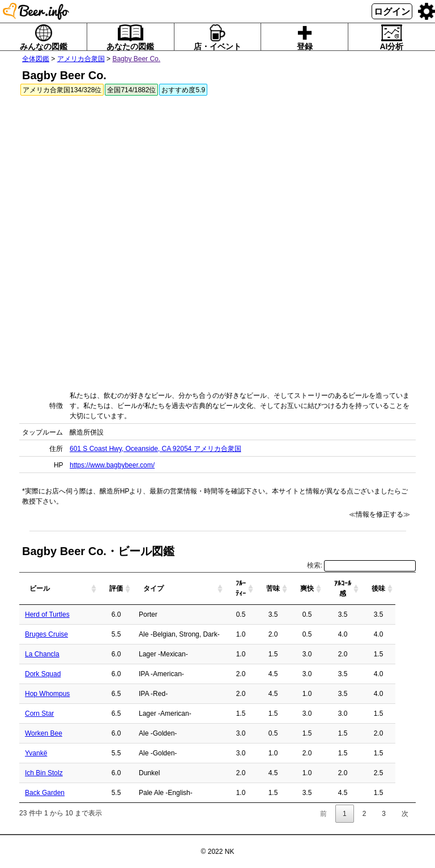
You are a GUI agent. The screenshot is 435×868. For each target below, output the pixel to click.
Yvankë (36, 753)
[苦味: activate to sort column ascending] (293, 589)
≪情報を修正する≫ (379, 514)
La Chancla (42, 654)
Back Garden (45, 793)
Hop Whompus (47, 694)
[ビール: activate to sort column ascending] (69, 589)
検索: (361, 565)
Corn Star (39, 714)
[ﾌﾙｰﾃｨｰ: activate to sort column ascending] (261, 589)
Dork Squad (43, 674)
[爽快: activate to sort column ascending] (327, 589)
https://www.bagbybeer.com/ (112, 465)
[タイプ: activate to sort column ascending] (200, 589)
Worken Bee (44, 733)
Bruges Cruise (46, 634)
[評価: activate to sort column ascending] (137, 589)
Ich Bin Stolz (44, 773)
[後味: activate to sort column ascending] (399, 589)
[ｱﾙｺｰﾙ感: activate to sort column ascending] (363, 589)
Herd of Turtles (47, 615)
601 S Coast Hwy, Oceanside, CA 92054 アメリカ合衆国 (155, 449)
